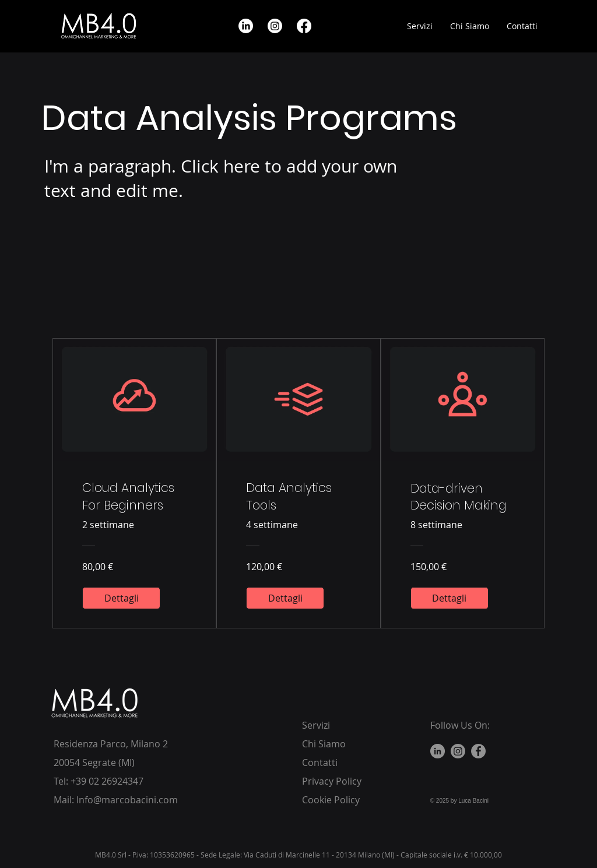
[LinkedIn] (438, 751)
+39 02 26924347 (107, 781)
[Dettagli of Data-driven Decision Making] (449, 598)
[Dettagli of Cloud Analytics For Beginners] (121, 598)
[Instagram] (458, 751)
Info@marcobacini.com (127, 800)
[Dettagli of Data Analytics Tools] (285, 598)
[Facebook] (478, 751)
